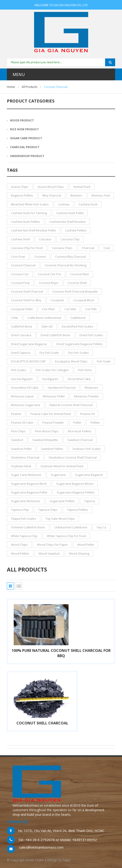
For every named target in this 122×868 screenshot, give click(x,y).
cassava (45, 239)
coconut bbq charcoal (70, 257)
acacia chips (20, 187)
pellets (95, 422)
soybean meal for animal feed (62, 466)
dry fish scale (49, 353)
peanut (16, 414)
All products (29, 87)
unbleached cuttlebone (71, 527)
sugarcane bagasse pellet (29, 492)
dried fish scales (91, 335)
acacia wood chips (51, 187)
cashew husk (88, 204)
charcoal (88, 248)
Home (11, 87)
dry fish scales (78, 353)
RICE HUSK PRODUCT (24, 129)
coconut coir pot (49, 274)
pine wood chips (47, 431)
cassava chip (70, 239)
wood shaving (79, 553)
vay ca (101, 527)
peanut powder (53, 422)
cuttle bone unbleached (44, 318)
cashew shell (20, 239)
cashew (64, 204)
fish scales (19, 370)
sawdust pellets (52, 449)
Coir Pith (91, 309)
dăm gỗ (47, 326)
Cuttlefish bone (22, 326)
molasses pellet (54, 396)
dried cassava (21, 335)
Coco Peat (18, 257)
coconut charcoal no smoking (66, 265)
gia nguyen (50, 379)
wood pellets (20, 553)
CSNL (15, 318)
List (19, 586)
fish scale (104, 361)
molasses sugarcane (26, 405)
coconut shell (77, 283)
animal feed (82, 187)
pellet (77, 422)
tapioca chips (48, 510)
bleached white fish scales (30, 204)
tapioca (90, 501)
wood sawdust (49, 553)
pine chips (18, 431)
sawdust (17, 440)
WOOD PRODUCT (22, 120)
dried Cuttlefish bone (55, 335)
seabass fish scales (87, 449)
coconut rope (49, 283)
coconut (40, 257)
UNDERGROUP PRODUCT (27, 156)
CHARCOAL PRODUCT (25, 147)
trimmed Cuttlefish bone (28, 527)
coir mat (70, 309)
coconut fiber (80, 274)
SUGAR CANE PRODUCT (26, 138)
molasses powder (86, 396)
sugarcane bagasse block (29, 484)
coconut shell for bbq (26, 300)
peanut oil (87, 414)
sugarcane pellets (62, 501)
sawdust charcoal (80, 440)
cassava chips (62, 248)
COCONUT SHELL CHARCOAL (42, 723)
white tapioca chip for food (66, 536)
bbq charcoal (52, 195)
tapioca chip (20, 510)
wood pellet (86, 545)
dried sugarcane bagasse (29, 344)
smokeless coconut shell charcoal (73, 457)
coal (107, 248)
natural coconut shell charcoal (71, 405)
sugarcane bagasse (89, 475)
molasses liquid (22, 396)
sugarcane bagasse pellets (76, 492)
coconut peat (20, 283)
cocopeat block (84, 300)
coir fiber (49, 309)
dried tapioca (21, 353)
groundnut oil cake (25, 388)
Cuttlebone (78, 318)
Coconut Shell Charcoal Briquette (75, 291)
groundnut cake (79, 379)
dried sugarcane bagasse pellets (80, 344)
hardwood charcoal (62, 388)
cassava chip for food (27, 248)
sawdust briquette (45, 440)
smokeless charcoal (25, 457)
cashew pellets (76, 230)
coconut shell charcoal (27, 291)
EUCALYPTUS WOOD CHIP (28, 361)
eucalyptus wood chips (71, 361)
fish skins (85, 370)
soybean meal (21, 466)
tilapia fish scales (24, 519)
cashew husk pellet (70, 213)
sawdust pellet (21, 449)
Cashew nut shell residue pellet (33, 230)
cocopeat (57, 300)
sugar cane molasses (26, 475)
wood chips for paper (52, 545)
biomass (76, 195)
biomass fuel (101, 195)
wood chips (19, 545)
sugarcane (58, 475)
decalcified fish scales (78, 326)
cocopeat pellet (22, 309)
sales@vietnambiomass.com (41, 847)
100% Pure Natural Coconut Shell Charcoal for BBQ (61, 653)
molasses (91, 388)
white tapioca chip (24, 536)
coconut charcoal (23, 265)
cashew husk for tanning (29, 213)
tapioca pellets (77, 510)
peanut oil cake (22, 422)
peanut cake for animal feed (51, 414)
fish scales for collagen (52, 370)
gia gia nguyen (22, 379)
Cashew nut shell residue (68, 222)
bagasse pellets (22, 195)
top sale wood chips (60, 519)
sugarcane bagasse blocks (75, 484)
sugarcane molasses (26, 501)
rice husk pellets (80, 431)
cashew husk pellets (25, 222)
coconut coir (20, 274)
